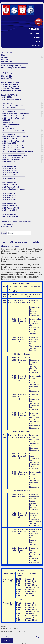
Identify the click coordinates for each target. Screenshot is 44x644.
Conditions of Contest (11, 91)
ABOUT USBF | (35, 33)
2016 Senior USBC (10, 197)
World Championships (11, 66)
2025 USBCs (7, 78)
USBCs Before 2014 (10, 216)
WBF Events (7, 227)
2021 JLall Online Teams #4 (13, 141)
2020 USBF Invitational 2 (12, 160)
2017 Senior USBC (10, 185)
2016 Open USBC (9, 193)
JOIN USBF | (36, 37)
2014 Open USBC (9, 214)
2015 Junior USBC (10, 210)
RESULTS (6, 120)
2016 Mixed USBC (9, 195)
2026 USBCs (7, 76)
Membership (7, 61)
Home (4, 55)
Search (4, 233)
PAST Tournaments (10, 95)
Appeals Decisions (10, 84)
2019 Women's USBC (11, 172)
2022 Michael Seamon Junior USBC (16, 114)
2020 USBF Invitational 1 (12, 162)
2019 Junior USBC (10, 174)
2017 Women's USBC (11, 187)
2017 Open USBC (9, 183)
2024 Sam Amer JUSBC (12, 99)
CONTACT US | (35, 46)
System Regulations (10, 87)
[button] (42, 57)
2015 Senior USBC (10, 206)
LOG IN (38, 42)
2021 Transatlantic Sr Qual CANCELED (18, 151)
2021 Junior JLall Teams (12, 149)
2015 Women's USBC (11, 208)
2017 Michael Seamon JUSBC (14, 189)
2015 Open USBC (9, 204)
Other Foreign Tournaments (14, 68)
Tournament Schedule (11, 124)
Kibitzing (6, 126)
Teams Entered (8, 122)
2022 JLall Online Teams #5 (13, 131)
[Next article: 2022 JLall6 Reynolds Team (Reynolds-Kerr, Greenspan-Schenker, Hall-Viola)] (39, 637)
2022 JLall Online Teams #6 (13, 118)
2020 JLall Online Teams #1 (13, 158)
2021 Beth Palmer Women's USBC (16, 137)
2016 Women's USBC (11, 200)
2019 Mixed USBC (9, 168)
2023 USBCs (7, 103)
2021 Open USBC (9, 135)
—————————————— (14, 64)
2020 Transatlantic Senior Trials (15, 156)
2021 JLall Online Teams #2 (13, 145)
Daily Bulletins (8, 128)
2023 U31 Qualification (11, 108)
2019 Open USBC (9, 166)
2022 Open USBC (9, 112)
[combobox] (19, 233)
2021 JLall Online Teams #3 (13, 147)
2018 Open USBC (9, 179)
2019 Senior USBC (10, 170)
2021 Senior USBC (10, 139)
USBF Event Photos (10, 82)
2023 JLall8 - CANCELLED (13, 105)
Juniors (5, 57)
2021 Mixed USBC (9, 143)
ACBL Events (7, 225)
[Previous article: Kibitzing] (8, 637)
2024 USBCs (7, 97)
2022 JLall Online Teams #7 (13, 116)
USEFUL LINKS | (35, 29)
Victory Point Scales (10, 89)
